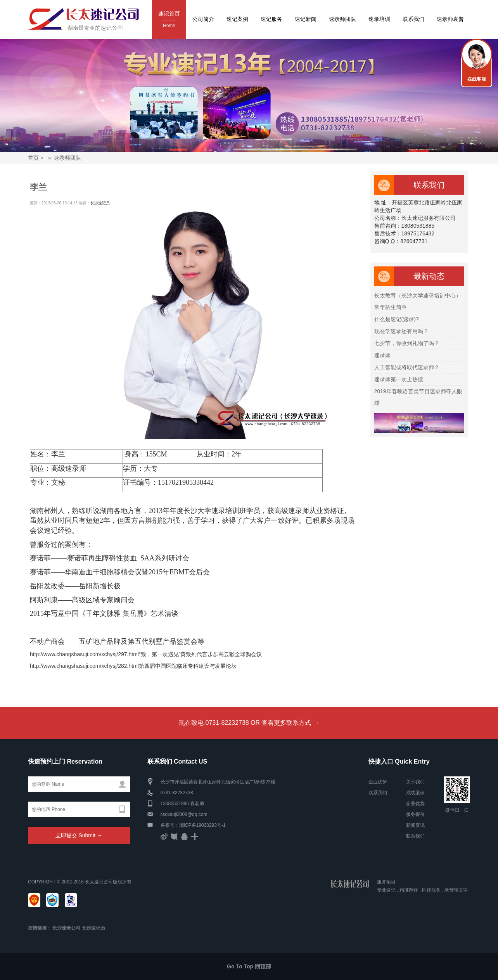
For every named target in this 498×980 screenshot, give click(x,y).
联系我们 (413, 19)
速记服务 (271, 19)
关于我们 (415, 782)
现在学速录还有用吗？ (401, 331)
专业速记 (386, 890)
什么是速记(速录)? (397, 319)
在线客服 (477, 79)
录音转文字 (456, 890)
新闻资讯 (415, 825)
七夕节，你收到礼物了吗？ (407, 343)
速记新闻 (306, 19)
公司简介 (203, 19)
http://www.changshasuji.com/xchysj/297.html (84, 654)
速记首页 (169, 20)
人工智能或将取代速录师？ (407, 367)
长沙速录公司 (66, 928)
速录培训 (379, 19)
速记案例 (237, 19)
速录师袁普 (450, 19)
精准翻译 (409, 890)
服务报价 (415, 814)
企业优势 (378, 782)
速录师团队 (342, 19)
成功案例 (415, 793)
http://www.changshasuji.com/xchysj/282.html (84, 666)
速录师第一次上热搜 (399, 379)
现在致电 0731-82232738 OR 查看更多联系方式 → (249, 723)
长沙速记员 (100, 203)
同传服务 (431, 890)
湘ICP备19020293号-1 (202, 825)
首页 (33, 158)
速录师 (76, 468)
